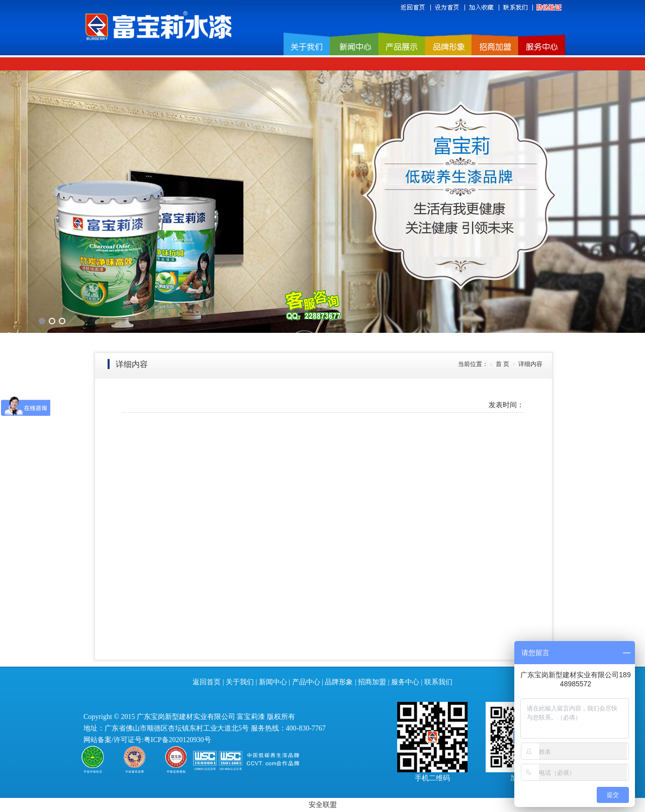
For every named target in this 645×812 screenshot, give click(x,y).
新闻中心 (273, 682)
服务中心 (405, 682)
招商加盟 (372, 682)
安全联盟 (323, 805)
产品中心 (306, 682)
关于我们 (240, 682)
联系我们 (438, 682)
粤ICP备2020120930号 (177, 740)
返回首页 (207, 682)
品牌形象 (339, 682)
